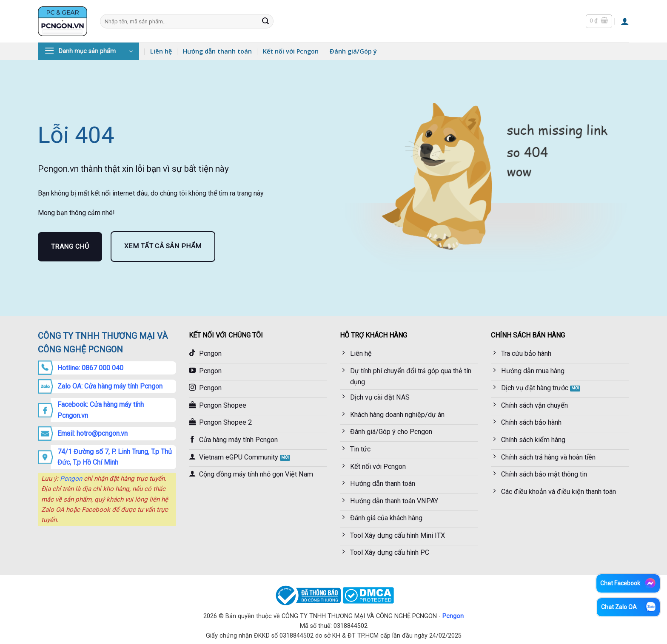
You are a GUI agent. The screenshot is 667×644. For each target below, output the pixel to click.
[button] (599, 21)
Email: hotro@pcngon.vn (93, 433)
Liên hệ (161, 51)
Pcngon (71, 479)
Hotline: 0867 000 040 (90, 368)
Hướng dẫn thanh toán (217, 51)
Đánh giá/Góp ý (353, 51)
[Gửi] (265, 21)
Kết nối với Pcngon (291, 51)
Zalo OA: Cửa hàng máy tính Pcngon (110, 386)
